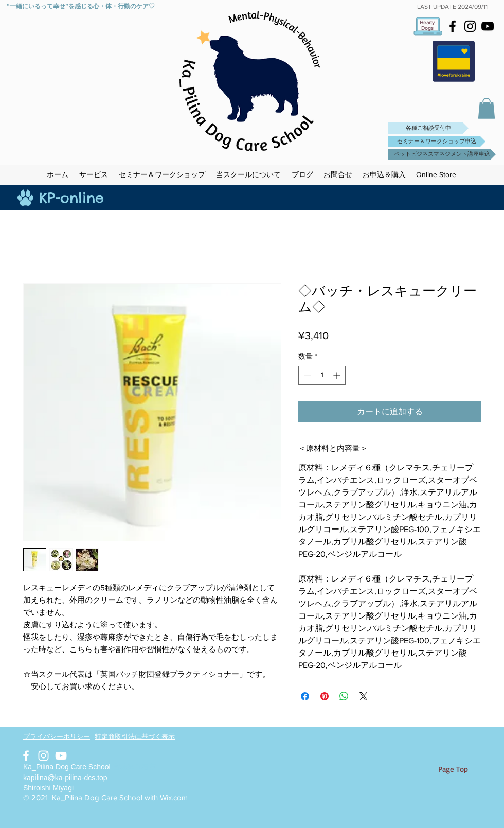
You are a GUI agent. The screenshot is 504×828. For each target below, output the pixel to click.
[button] (487, 108)
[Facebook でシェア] (305, 696)
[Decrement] (306, 375)
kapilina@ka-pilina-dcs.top (65, 778)
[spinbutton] (322, 375)
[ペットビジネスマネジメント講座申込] (442, 154)
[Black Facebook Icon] (453, 26)
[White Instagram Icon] (43, 756)
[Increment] (338, 375)
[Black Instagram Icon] (470, 26)
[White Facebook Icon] (26, 756)
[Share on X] (364, 696)
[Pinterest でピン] (325, 696)
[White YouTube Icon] (61, 756)
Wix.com (174, 797)
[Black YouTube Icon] (488, 26)
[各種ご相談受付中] (428, 128)
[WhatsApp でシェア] (344, 696)
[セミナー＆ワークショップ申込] (437, 142)
